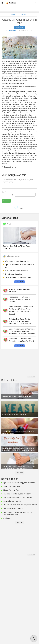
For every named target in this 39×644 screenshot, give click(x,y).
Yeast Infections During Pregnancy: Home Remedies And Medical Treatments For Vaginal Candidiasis (22, 331)
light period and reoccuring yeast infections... (20, 483)
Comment (6, 201)
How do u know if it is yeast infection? (17, 494)
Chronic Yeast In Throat (12, 490)
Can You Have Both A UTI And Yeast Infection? (16, 247)
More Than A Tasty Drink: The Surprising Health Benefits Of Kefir (22, 340)
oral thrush (7, 518)
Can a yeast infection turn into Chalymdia (18, 498)
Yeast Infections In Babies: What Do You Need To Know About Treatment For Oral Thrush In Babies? (21, 310)
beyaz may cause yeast (12, 486)
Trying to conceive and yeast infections (19, 291)
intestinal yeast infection (12, 501)
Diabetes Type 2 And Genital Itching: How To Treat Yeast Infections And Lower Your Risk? (21, 322)
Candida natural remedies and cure (18, 277)
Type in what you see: (9, 192)
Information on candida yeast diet (17, 261)
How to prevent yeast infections (16, 271)
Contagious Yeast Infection (13, 509)
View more (20, 282)
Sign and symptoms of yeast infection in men (19, 266)
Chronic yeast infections (14, 274)
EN (36, 3)
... (18, 15)
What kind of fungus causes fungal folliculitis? (20, 505)
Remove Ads (31, 377)
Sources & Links (9, 167)
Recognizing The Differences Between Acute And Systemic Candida (20, 299)
